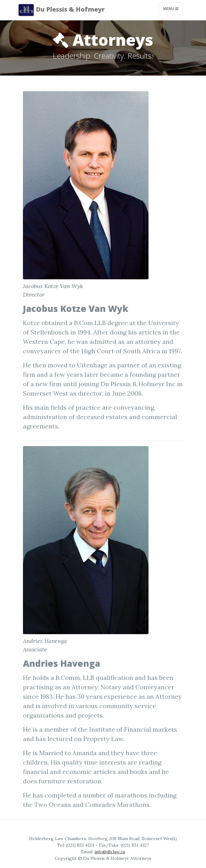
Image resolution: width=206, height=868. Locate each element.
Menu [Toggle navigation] (171, 9)
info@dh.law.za (110, 852)
